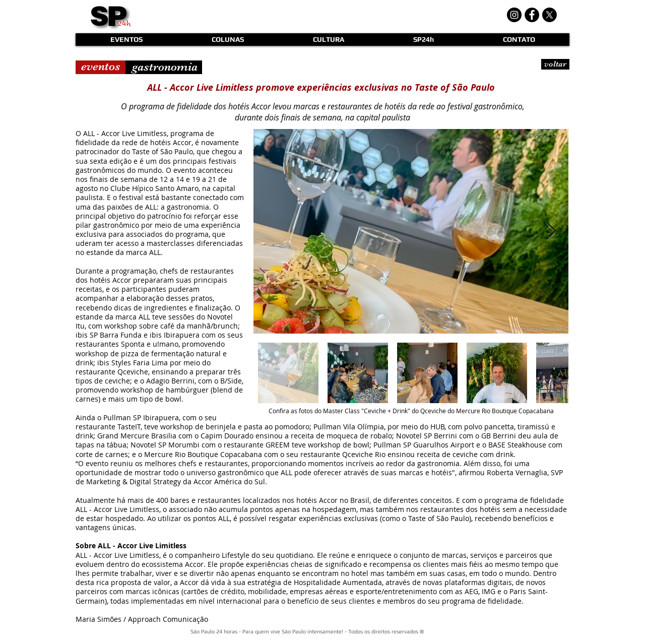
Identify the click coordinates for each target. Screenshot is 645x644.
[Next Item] (551, 232)
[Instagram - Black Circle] (514, 15)
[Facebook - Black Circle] (532, 15)
